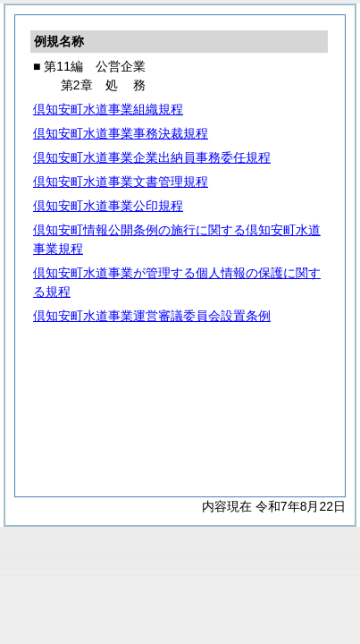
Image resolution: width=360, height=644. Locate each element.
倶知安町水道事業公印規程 (108, 206)
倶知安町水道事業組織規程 (108, 109)
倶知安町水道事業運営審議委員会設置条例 (152, 316)
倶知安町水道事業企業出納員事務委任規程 (152, 157)
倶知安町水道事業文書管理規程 (121, 182)
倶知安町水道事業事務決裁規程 (121, 133)
